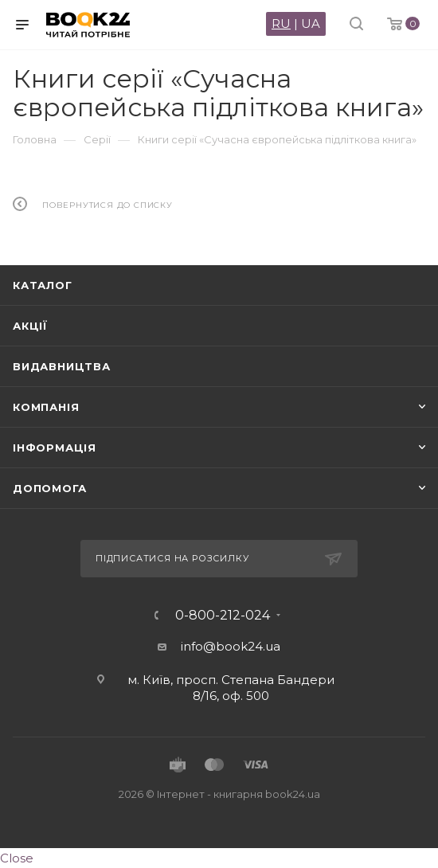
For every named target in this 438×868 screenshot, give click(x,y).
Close (17, 858)
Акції (30, 326)
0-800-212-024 (223, 616)
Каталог (43, 285)
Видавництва (62, 366)
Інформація (55, 448)
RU (281, 23)
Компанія (46, 407)
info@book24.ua (231, 646)
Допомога (49, 488)
